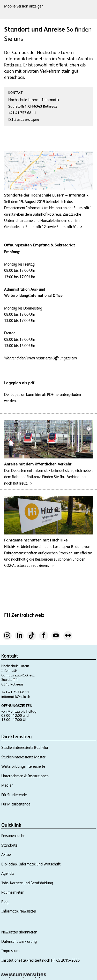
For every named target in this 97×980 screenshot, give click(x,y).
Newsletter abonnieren (19, 932)
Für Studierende (14, 795)
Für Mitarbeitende (16, 804)
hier (38, 395)
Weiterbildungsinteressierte (23, 766)
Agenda (8, 873)
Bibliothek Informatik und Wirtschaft (31, 864)
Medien (7, 785)
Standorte (9, 845)
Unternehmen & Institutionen (25, 776)
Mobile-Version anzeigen (24, 6)
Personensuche (13, 836)
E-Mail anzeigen (27, 119)
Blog (5, 902)
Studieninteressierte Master (23, 757)
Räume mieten (13, 892)
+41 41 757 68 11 (15, 692)
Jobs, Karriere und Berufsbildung (27, 883)
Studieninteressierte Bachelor (25, 747)
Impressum (10, 951)
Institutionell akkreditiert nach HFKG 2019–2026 (40, 960)
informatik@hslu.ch (16, 697)
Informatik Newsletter (19, 911)
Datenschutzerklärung (19, 941)
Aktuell (7, 854)
